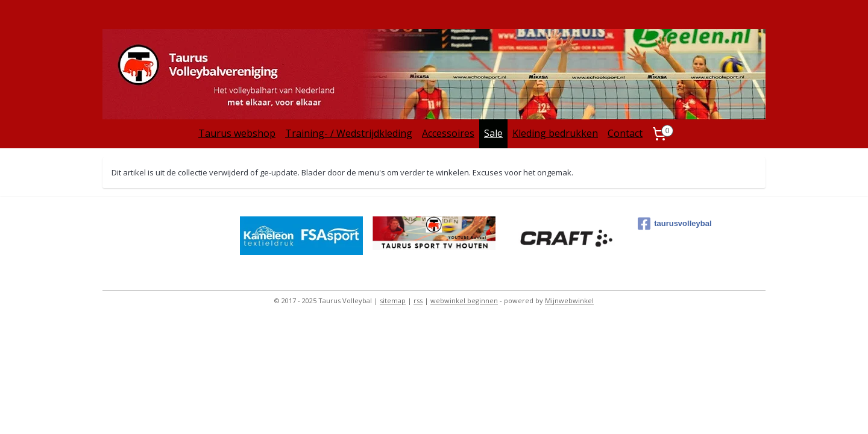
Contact (625, 133)
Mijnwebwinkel (569, 300)
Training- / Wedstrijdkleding (349, 133)
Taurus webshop (237, 133)
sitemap (393, 300)
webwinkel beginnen (464, 300)
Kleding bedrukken (555, 133)
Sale (493, 133)
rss (418, 300)
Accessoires (448, 133)
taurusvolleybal (675, 224)
